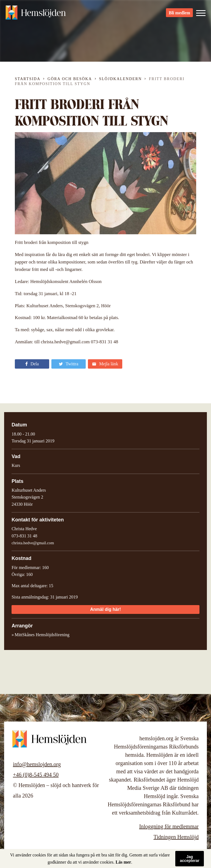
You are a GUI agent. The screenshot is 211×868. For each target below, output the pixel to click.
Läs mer (123, 862)
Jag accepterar (190, 859)
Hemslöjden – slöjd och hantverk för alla (36, 14)
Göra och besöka (70, 79)
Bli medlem (179, 14)
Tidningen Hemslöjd (176, 837)
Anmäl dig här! (105, 609)
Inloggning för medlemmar (169, 826)
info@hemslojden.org (37, 764)
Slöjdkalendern (121, 79)
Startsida (28, 79)
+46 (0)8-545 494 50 (36, 775)
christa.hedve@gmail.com (33, 543)
